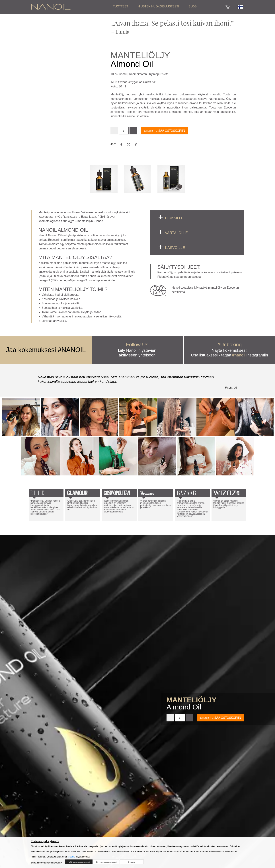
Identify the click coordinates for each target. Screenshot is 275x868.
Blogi (193, 6)
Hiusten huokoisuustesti (158, 6)
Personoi (132, 864)
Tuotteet (120, 6)
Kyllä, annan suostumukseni (78, 864)
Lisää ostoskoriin (170, 131)
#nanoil (239, 355)
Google (72, 858)
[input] (124, 131)
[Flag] (240, 4)
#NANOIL (72, 350)
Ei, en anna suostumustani (105, 864)
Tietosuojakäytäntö (45, 843)
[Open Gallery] (104, 179)
